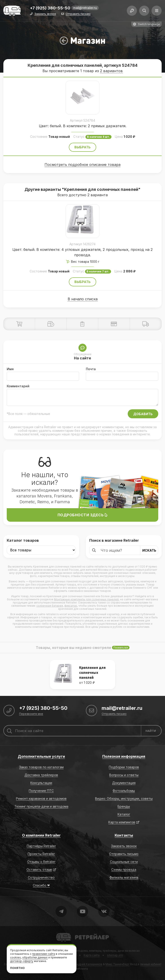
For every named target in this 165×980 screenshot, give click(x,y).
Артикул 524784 (82, 120)
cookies (16, 957)
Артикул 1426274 (82, 244)
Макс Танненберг (117, 964)
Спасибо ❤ (41, 885)
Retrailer (62, 933)
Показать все (121, 648)
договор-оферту (22, 961)
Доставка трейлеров (41, 775)
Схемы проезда (124, 870)
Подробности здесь (83, 515)
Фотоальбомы (124, 791)
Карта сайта (92, 955)
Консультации (41, 783)
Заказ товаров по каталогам (41, 767)
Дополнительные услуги (41, 756)
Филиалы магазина (124, 877)
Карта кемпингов (122, 822)
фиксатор (71, 606)
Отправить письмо (78, 14)
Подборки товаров (124, 767)
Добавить (143, 414)
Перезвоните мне (31, 714)
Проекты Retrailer (41, 854)
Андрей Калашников (89, 964)
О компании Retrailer (41, 835)
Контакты (124, 835)
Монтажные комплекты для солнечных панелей (86, 599)
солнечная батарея (50, 606)
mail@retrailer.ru (85, 8)
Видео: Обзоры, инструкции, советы (124, 798)
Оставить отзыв (39, 870)
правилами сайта (44, 954)
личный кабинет (151, 964)
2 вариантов (111, 71)
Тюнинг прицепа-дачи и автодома (41, 806)
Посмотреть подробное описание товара (82, 165)
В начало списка (83, 299)
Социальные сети (124, 862)
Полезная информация (124, 756)
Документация (124, 783)
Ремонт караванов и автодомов (41, 798)
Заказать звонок (45, 14)
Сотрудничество (41, 877)
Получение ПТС (41, 791)
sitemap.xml (115, 955)
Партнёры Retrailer (41, 846)
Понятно (17, 968)
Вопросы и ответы (124, 775)
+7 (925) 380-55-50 (50, 8)
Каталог (124, 814)
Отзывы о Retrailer (41, 862)
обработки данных (35, 957)
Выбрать (82, 147)
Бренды (124, 806)
